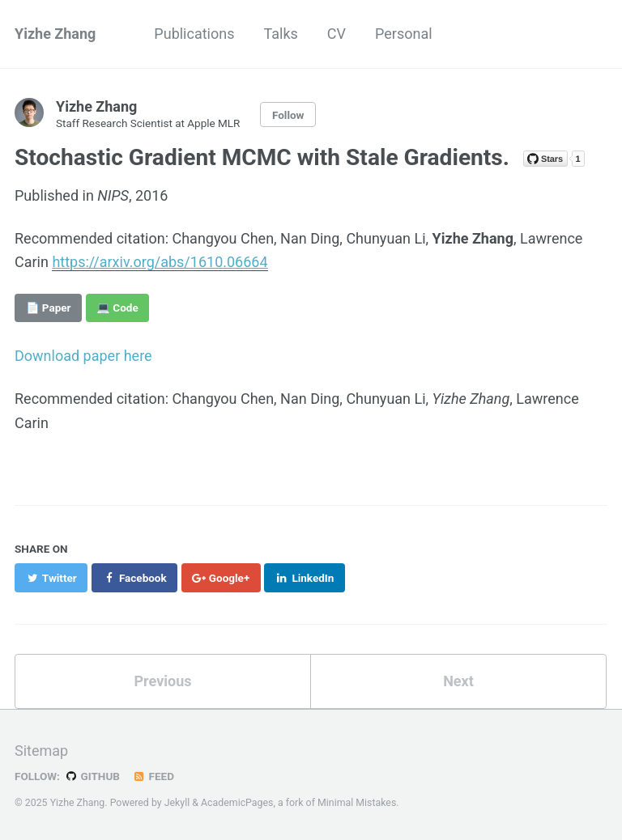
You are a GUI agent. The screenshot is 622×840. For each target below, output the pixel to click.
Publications (194, 34)
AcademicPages (237, 803)
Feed (153, 776)
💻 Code (117, 308)
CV (337, 34)
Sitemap (41, 751)
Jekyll (177, 803)
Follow (288, 115)
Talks (280, 34)
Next (458, 681)
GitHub (92, 776)
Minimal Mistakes (357, 803)
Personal (404, 34)
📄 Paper (49, 308)
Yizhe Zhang (55, 34)
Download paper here (83, 356)
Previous (163, 681)
